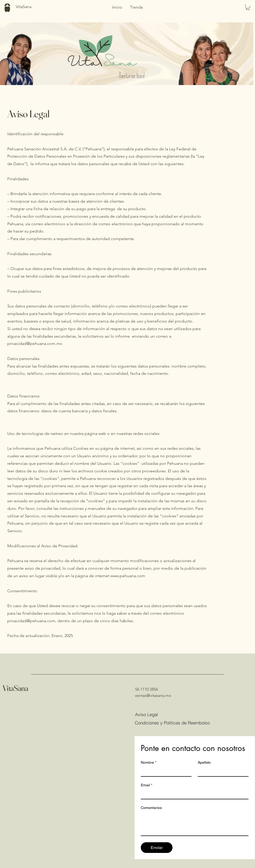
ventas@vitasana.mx (153, 695)
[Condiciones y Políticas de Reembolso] (175, 723)
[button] (248, 7)
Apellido (204, 762)
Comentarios (151, 808)
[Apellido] (222, 771)
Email (146, 785)
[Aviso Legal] (154, 714)
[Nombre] (165, 771)
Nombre (149, 763)
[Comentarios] (195, 824)
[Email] (193, 794)
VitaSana (15, 688)
